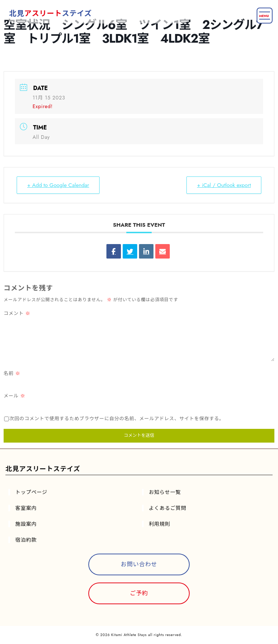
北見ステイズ (50, 14)
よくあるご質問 (168, 508)
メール (14, 396)
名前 (12, 373)
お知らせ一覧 (165, 492)
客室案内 (26, 508)
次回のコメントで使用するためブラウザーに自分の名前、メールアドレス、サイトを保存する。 (117, 419)
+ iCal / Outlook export (224, 185)
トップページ (31, 492)
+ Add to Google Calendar (58, 185)
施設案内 (26, 524)
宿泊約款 (26, 540)
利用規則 (159, 524)
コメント (17, 313)
